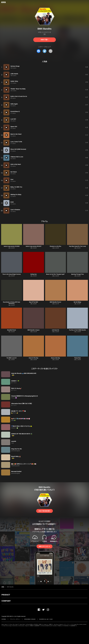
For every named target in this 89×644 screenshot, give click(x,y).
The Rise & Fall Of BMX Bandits (77, 330)
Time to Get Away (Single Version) (12, 274)
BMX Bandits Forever (55, 302)
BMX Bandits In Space (34, 330)
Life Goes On (55, 330)
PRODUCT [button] (6, 595)
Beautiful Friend (12, 330)
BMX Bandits (10, 587)
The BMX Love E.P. (12, 358)
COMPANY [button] (6, 601)
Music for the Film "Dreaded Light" (55, 274)
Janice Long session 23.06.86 (12, 246)
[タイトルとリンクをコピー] (51, 51)
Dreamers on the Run (55, 246)
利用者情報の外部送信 (30, 619)
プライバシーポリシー (15, 619)
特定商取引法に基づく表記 (46, 619)
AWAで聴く (44, 40)
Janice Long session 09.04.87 (34, 246)
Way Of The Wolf (34, 302)
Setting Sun (34, 274)
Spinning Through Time (77, 274)
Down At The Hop (34, 358)
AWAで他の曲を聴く (44, 511)
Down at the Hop (55, 358)
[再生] (6, 67)
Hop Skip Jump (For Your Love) (77, 246)
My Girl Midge (77, 302)
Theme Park (77, 358)
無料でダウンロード (44, 546)
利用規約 (4, 619)
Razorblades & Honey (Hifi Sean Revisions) (12, 303)
